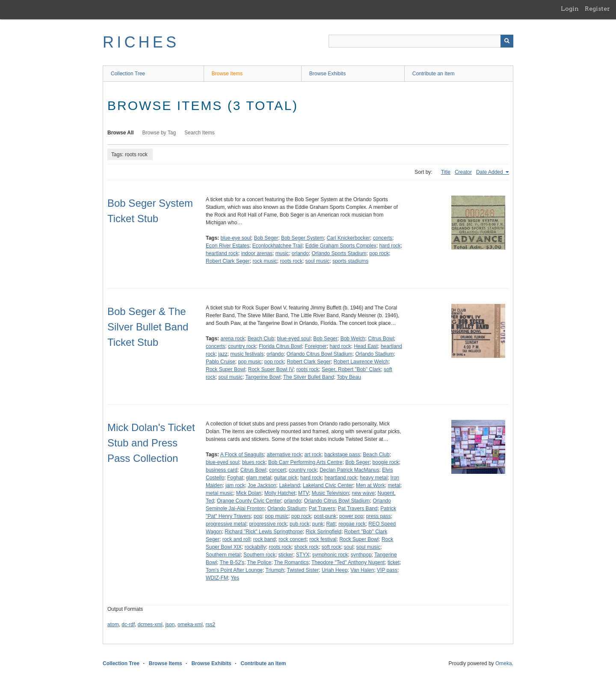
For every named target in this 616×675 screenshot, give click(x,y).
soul (349, 547)
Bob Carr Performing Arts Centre (305, 462)
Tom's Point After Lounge (234, 570)
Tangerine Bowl (263, 377)
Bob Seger (266, 238)
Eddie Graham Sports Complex (341, 246)
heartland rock (222, 253)
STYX (303, 555)
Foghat (235, 478)
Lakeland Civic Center (328, 485)
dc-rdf (128, 624)
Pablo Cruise (221, 362)
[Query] (421, 41)
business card (222, 470)
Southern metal (223, 555)
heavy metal (374, 478)
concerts (383, 238)
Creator (463, 172)
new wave (363, 493)
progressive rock (268, 524)
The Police (259, 562)
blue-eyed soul (294, 339)
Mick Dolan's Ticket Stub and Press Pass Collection (151, 443)
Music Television (330, 493)
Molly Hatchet (280, 493)
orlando (300, 253)
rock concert (292, 539)
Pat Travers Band (358, 508)
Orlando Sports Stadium (339, 253)
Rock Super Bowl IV (271, 369)
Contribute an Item (434, 74)
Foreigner (315, 346)
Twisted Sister (303, 570)
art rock (313, 455)
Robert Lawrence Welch (361, 362)
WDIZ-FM (217, 578)
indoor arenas (257, 253)
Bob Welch (353, 339)
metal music (219, 493)
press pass (379, 516)
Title (446, 172)
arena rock (232, 339)
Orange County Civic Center (249, 501)
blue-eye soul (235, 238)
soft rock (331, 547)
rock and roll (236, 539)
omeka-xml (190, 624)
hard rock (390, 246)
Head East (366, 346)
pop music (250, 362)
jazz (223, 354)
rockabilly (255, 547)
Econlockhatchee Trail (277, 246)
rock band (265, 539)
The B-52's (232, 562)
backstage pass (342, 455)
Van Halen (362, 570)
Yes (235, 578)
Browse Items (227, 74)
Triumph (275, 570)
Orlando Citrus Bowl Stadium (320, 354)
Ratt (331, 524)
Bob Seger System (302, 238)
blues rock (254, 462)
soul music (318, 261)
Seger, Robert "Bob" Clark (351, 369)
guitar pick (286, 478)
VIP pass (387, 570)
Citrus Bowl (381, 339)
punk (318, 524)
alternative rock (284, 455)
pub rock (299, 524)
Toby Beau (349, 377)
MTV (304, 493)
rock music (265, 261)
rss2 (210, 624)
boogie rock (386, 462)
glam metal (259, 478)
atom (113, 624)
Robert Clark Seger (228, 261)
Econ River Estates (228, 246)
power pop (351, 516)
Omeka (504, 663)
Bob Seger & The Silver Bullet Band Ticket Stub (148, 327)
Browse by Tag (159, 133)
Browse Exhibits (327, 74)
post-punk (325, 516)
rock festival (323, 539)
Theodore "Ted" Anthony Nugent (348, 562)
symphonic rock (330, 555)
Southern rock (259, 555)
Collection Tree (128, 74)
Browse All (121, 133)
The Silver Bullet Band (309, 377)
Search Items (200, 133)
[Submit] (507, 41)
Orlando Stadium (375, 354)
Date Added (490, 172)
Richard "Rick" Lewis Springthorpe (264, 532)
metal (394, 485)
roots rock (291, 261)
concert (277, 470)
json (170, 624)
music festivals (247, 354)
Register (597, 9)
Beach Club (261, 339)
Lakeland (289, 485)
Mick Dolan (249, 493)
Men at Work (370, 485)
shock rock (307, 547)
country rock (242, 346)
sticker (286, 555)
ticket (394, 562)
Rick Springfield (324, 532)
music (282, 253)
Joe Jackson (262, 485)
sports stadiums (350, 261)
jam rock (235, 485)
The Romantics (292, 562)
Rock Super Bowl (225, 369)
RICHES (141, 42)
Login (570, 9)
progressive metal (226, 524)
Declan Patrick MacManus (349, 470)
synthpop (361, 555)
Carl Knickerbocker (348, 238)
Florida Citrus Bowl (280, 346)
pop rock (379, 253)
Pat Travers (322, 508)
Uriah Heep (335, 570)
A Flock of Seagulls (242, 455)
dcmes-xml (150, 624)
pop (258, 516)
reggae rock (352, 524)
